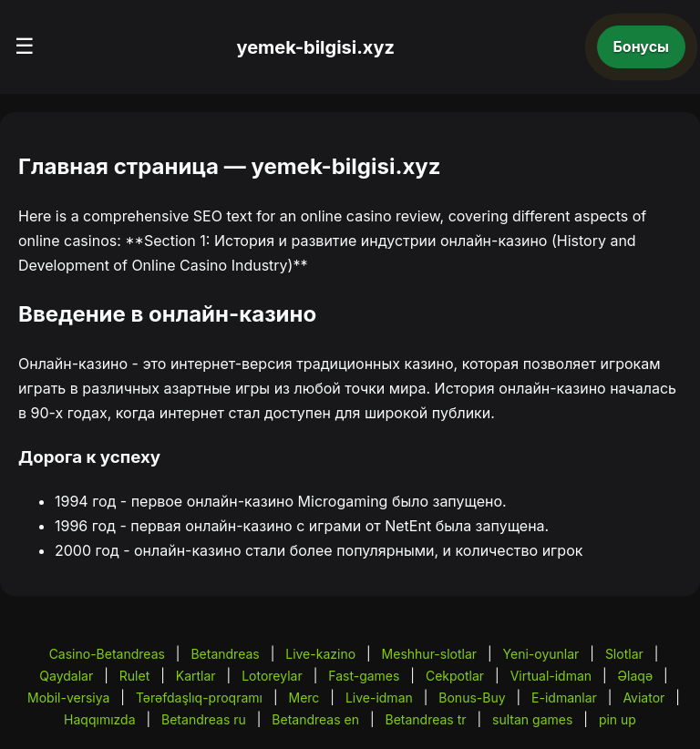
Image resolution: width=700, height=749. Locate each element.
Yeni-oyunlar (541, 654)
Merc (304, 698)
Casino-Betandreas (107, 654)
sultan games (532, 719)
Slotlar (624, 654)
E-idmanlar (564, 698)
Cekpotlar (455, 676)
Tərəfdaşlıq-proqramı (199, 698)
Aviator (643, 698)
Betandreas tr (426, 719)
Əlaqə (635, 676)
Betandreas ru (204, 719)
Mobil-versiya (68, 698)
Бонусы (642, 46)
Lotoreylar (272, 676)
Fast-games (364, 676)
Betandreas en (315, 719)
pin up (618, 719)
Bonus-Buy (472, 698)
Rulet (134, 676)
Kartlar (196, 676)
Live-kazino (320, 654)
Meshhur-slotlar (429, 654)
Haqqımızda (99, 719)
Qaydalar (66, 676)
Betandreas (225, 654)
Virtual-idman (551, 676)
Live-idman (379, 698)
